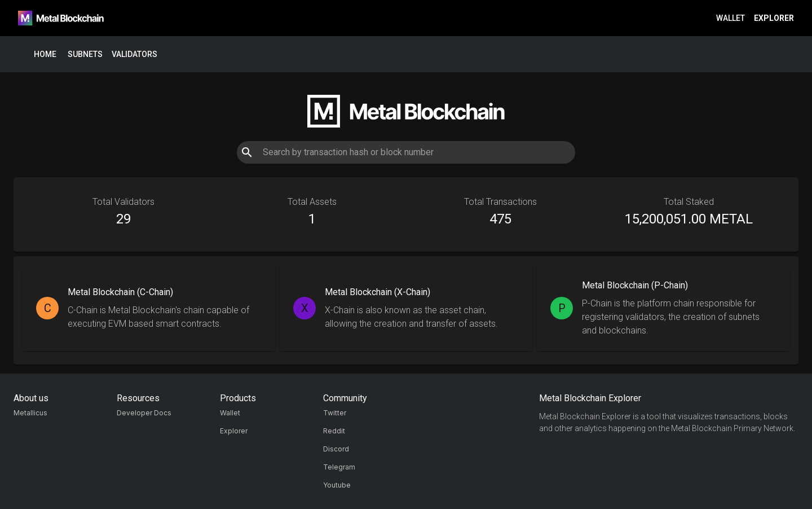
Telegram (339, 467)
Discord (336, 449)
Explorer (774, 18)
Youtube (337, 485)
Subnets (85, 54)
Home (45, 54)
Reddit (334, 431)
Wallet (731, 18)
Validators (134, 54)
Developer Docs (144, 413)
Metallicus (30, 413)
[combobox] (406, 152)
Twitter (335, 413)
